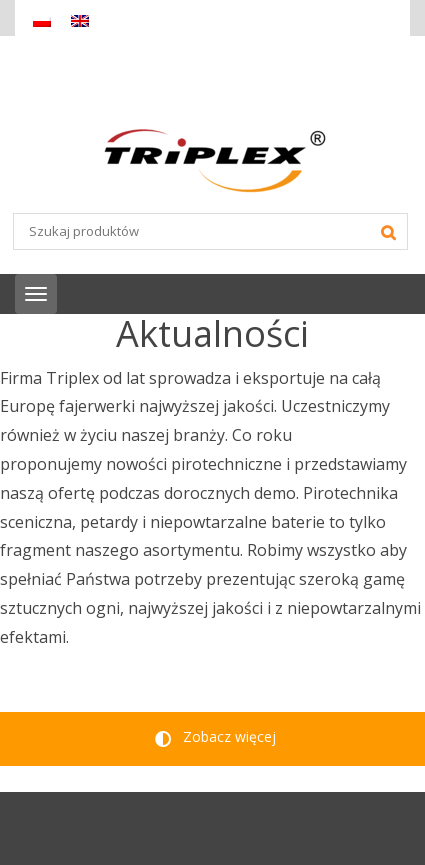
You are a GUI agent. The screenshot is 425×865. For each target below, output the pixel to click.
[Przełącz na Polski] (42, 20)
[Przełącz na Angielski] (80, 20)
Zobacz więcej (215, 736)
